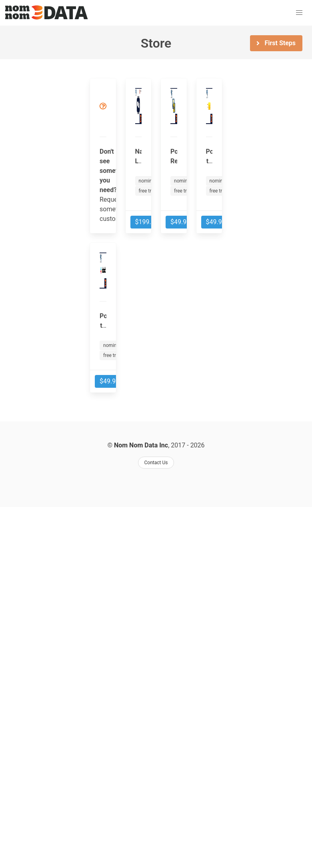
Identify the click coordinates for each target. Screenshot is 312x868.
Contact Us (156, 463)
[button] (299, 13)
